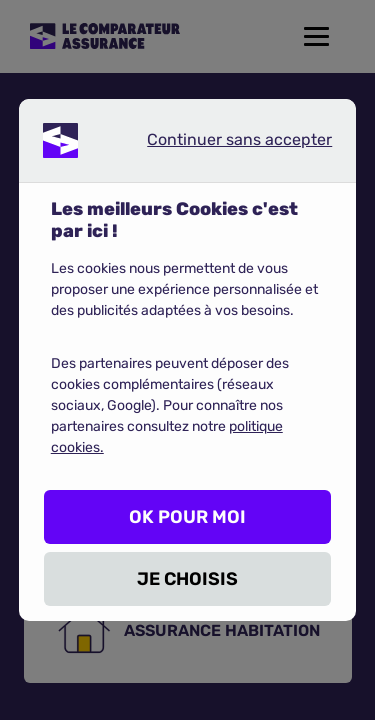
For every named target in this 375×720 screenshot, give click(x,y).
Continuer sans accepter (223, 144)
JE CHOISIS (187, 579)
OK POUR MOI (187, 517)
